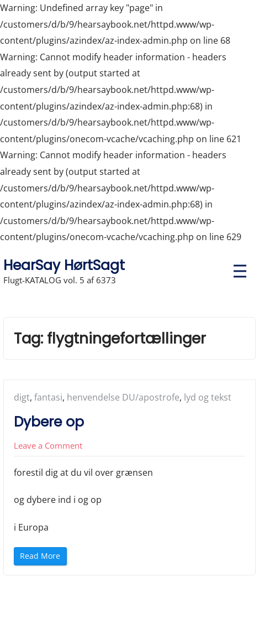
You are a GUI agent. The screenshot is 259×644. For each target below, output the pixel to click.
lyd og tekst (208, 397)
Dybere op (49, 422)
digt (22, 397)
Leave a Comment (48, 445)
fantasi (48, 397)
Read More (43, 557)
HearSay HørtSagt (64, 265)
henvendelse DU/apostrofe (123, 397)
